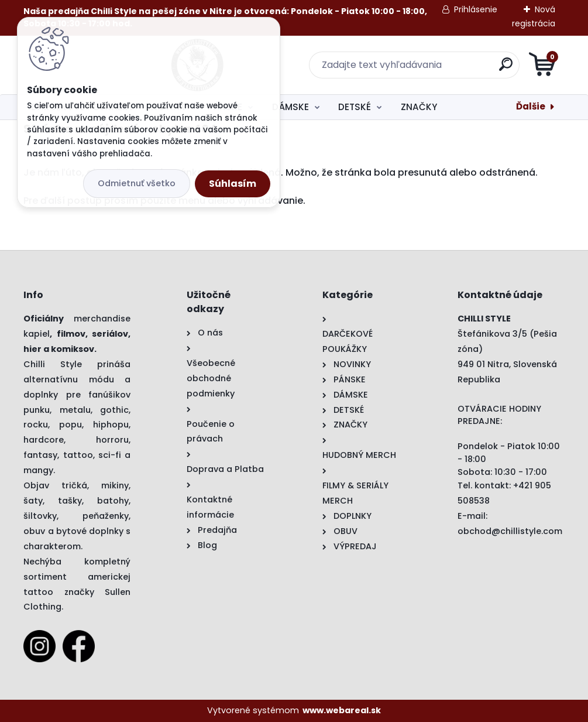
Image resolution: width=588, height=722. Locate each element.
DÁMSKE (290, 107)
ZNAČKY (419, 107)
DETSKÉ (355, 107)
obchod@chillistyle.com (510, 531)
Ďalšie (531, 106)
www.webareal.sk (342, 710)
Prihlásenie (476, 9)
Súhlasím (233, 184)
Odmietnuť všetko (137, 183)
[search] (434, 69)
